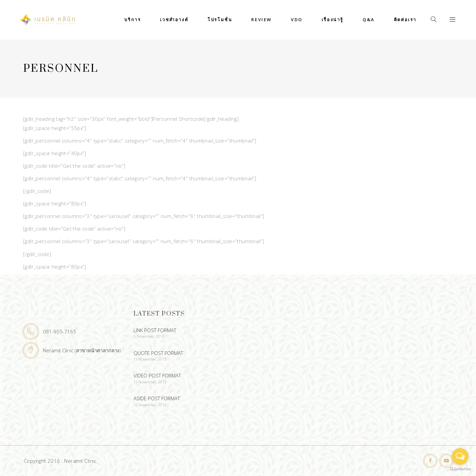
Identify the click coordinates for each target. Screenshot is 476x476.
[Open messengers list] (460, 456)
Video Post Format (157, 375)
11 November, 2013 (150, 359)
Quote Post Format (158, 353)
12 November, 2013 (150, 405)
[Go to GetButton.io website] (460, 469)
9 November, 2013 (149, 336)
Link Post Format (155, 330)
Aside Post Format (157, 398)
